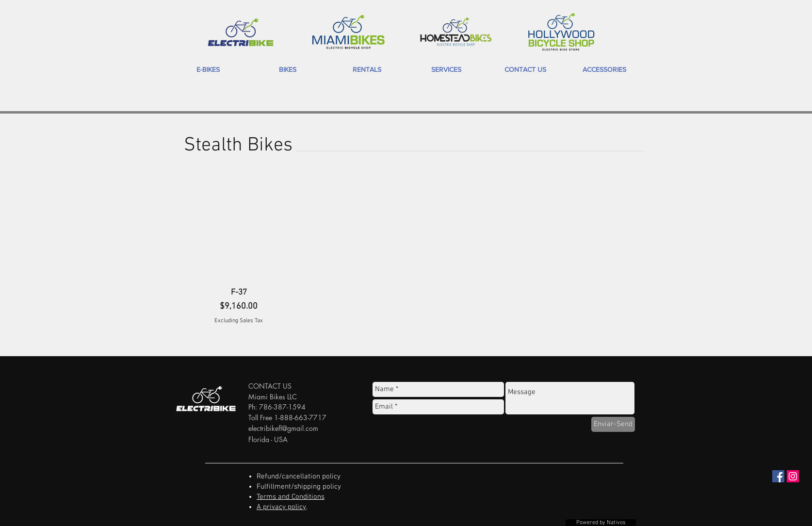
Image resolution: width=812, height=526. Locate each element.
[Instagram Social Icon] (793, 476)
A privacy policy (281, 507)
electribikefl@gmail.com (283, 428)
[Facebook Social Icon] (778, 476)
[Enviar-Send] (613, 424)
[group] (406, 252)
